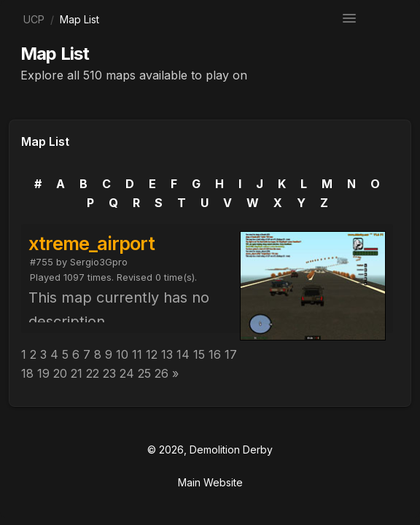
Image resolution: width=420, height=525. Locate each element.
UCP (34, 19)
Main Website (210, 482)
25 (144, 373)
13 (167, 354)
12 (152, 354)
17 (231, 354)
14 (183, 354)
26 (162, 373)
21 (77, 373)
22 (93, 373)
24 (127, 373)
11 (137, 354)
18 (27, 373)
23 (109, 373)
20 (60, 373)
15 (199, 354)
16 (215, 354)
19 (43, 373)
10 (122, 354)
